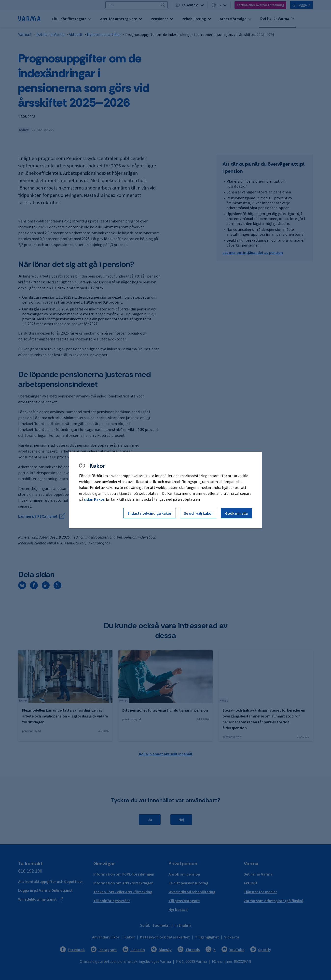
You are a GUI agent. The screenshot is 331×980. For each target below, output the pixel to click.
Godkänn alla (236, 513)
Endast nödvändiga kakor (150, 513)
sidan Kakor (94, 499)
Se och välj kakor (198, 513)
